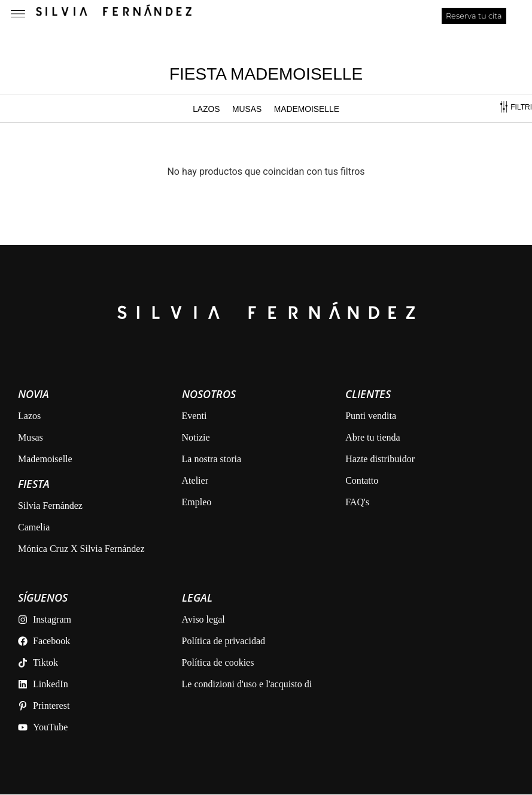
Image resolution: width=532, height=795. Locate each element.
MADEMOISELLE (306, 109)
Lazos (206, 109)
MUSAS (247, 109)
